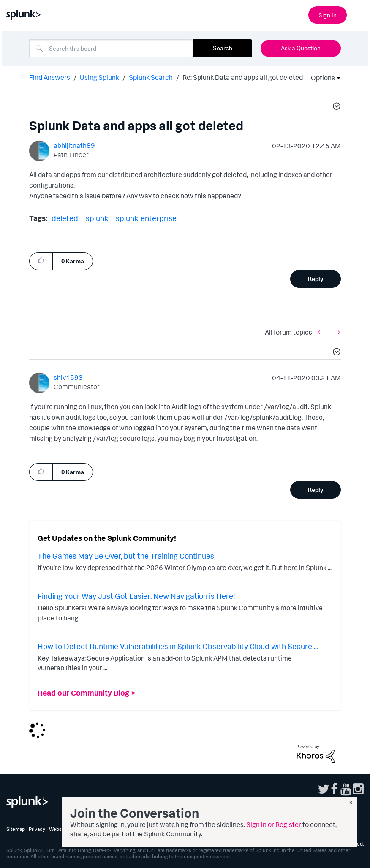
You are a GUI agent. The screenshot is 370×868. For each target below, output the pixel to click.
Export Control (177, 829)
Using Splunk (99, 77)
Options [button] (320, 78)
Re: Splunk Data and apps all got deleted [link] (243, 77)
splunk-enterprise (146, 218)
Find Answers (50, 77)
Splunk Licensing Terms (130, 829)
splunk (97, 218)
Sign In (328, 15)
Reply (316, 279)
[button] (335, 107)
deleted (65, 218)
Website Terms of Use (74, 829)
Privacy (37, 829)
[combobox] (111, 48)
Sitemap (16, 829)
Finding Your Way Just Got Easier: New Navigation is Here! (136, 596)
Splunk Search (151, 77)
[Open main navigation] (359, 14)
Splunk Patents (279, 829)
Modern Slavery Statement (227, 829)
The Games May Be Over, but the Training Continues (126, 556)
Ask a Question (301, 48)
